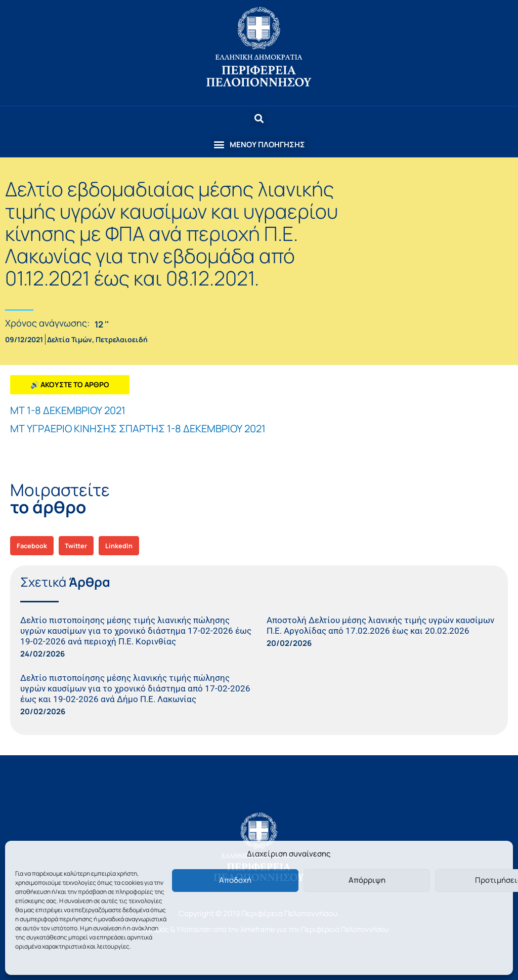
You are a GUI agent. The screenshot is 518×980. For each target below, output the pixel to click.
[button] (259, 145)
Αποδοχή (235, 880)
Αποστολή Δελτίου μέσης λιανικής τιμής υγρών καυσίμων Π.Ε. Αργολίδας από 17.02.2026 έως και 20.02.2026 (380, 625)
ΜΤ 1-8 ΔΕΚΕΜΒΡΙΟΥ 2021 (68, 410)
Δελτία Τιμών (70, 339)
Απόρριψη (367, 880)
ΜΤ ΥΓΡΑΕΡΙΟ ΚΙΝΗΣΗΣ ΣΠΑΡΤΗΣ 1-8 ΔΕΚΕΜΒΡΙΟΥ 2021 (138, 428)
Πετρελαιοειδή (122, 339)
